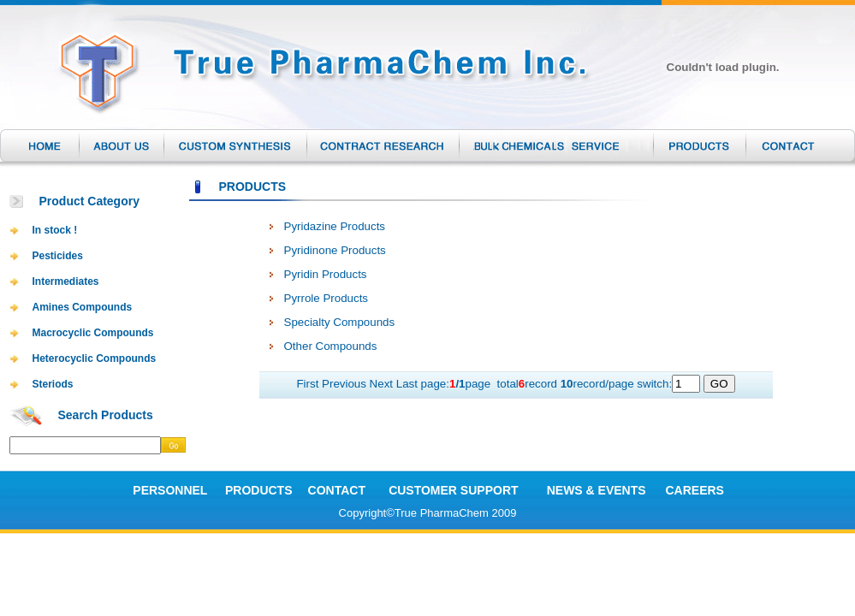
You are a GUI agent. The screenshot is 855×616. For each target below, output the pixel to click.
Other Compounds (331, 346)
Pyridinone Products (335, 250)
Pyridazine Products (335, 226)
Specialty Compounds (340, 322)
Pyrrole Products (327, 298)
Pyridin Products (326, 274)
